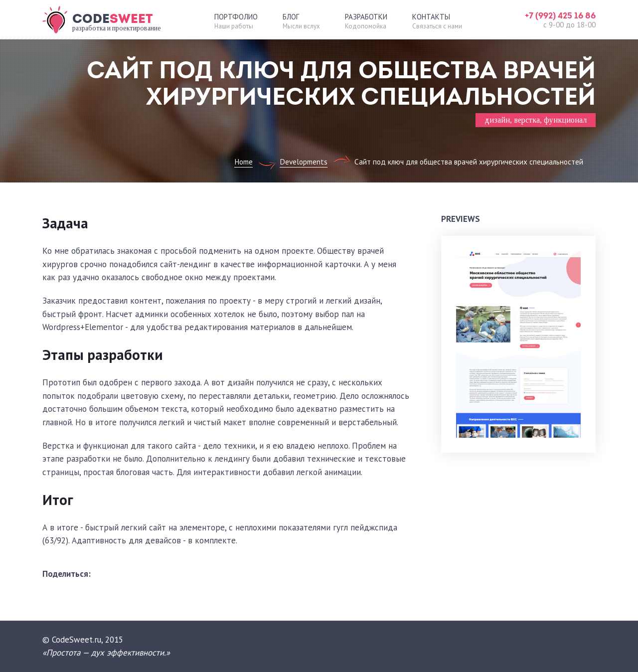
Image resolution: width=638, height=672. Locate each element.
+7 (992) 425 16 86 (560, 16)
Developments (304, 162)
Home (243, 162)
